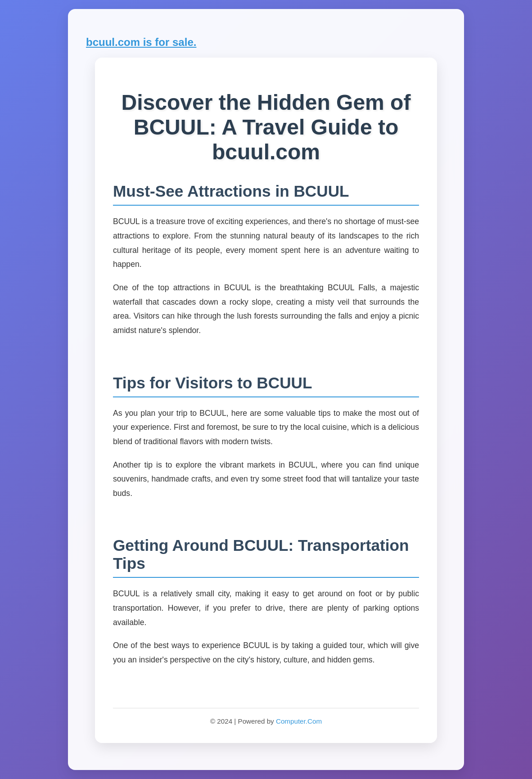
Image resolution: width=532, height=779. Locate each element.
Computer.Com (299, 721)
